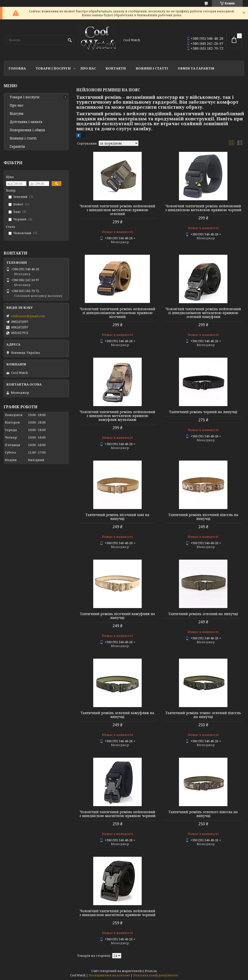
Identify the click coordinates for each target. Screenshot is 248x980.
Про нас (88, 68)
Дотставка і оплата (26, 122)
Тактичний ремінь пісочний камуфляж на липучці (117, 616)
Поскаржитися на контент (109, 975)
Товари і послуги (53, 68)
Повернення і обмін (27, 130)
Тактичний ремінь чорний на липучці (203, 412)
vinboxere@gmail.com (28, 316)
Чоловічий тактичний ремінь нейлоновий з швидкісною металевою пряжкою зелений (117, 210)
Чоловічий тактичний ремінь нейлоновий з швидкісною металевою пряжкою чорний (203, 208)
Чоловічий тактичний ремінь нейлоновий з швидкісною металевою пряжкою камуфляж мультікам (117, 416)
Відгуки (17, 114)
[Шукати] (70, 40)
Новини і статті (152, 68)
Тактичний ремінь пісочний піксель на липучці (203, 517)
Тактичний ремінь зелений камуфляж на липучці (117, 715)
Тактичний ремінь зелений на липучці (203, 614)
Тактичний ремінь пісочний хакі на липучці (117, 517)
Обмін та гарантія (196, 68)
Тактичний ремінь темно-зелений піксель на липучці (203, 715)
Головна (17, 68)
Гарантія (17, 147)
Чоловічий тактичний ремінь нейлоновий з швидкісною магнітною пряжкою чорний (117, 814)
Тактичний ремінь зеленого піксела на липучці (203, 814)
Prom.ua (151, 971)
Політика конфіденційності (156, 975)
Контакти (116, 68)
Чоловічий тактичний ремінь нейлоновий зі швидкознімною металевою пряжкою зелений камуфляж (203, 313)
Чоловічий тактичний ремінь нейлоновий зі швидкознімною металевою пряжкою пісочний (117, 313)
